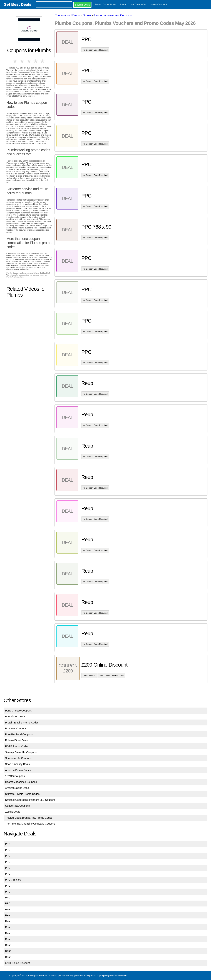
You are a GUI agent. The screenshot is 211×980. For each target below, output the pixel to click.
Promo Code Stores (106, 4)
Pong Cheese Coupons (18, 711)
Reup (8, 910)
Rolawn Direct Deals (17, 740)
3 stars (29, 61)
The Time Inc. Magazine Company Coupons (30, 824)
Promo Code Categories (133, 4)
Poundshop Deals (15, 716)
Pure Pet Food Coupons (19, 734)
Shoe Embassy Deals (18, 764)
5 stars (43, 61)
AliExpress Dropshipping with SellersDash (105, 975)
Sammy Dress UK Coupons (21, 752)
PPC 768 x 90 (13, 880)
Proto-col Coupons (16, 728)
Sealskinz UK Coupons (18, 758)
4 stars (36, 61)
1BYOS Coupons (15, 776)
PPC (8, 844)
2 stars (22, 61)
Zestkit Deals (13, 812)
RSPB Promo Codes (17, 746)
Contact (53, 975)
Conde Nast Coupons (18, 806)
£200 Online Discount (18, 963)
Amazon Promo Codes (18, 770)
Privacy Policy (66, 975)
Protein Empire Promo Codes (22, 723)
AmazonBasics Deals (17, 788)
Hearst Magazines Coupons (21, 782)
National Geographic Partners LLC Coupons (30, 800)
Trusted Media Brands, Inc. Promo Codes (29, 818)
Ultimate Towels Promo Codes (22, 794)
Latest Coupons (159, 4)
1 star (15, 61)
